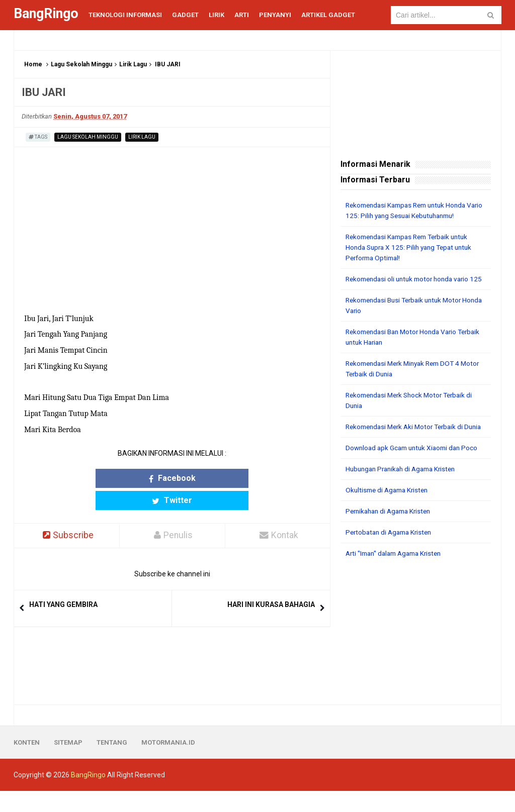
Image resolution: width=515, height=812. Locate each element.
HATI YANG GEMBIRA (63, 583)
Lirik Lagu (133, 64)
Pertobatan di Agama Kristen (392, 553)
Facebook (133, 478)
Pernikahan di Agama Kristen (392, 532)
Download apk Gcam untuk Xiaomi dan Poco (415, 469)
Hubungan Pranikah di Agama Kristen (405, 490)
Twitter (211, 478)
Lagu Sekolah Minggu (81, 64)
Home (33, 64)
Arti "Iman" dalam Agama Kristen (398, 574)
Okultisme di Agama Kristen (390, 511)
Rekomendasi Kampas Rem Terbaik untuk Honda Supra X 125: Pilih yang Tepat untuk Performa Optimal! (412, 247)
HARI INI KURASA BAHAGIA (271, 583)
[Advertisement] (416, 653)
